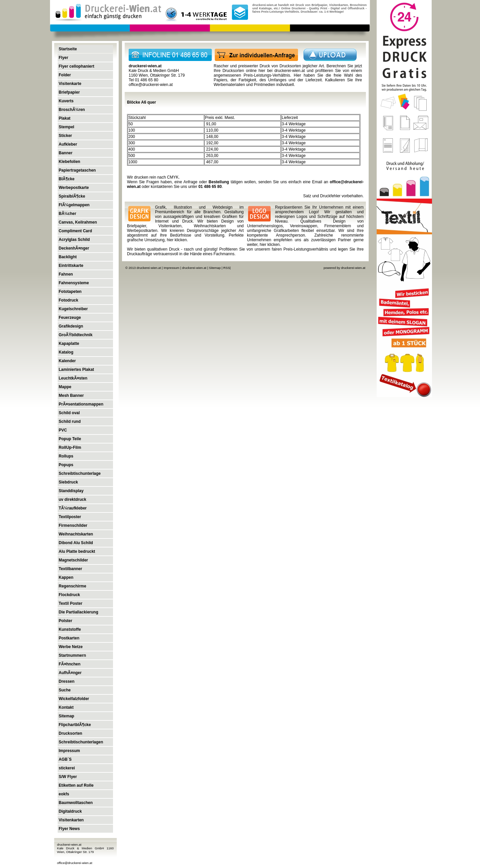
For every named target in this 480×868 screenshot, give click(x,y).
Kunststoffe (70, 629)
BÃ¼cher (67, 214)
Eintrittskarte (71, 266)
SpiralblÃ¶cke (72, 196)
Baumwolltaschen (76, 803)
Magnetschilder (73, 560)
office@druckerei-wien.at (75, 863)
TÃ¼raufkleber (73, 508)
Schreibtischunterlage (80, 473)
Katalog (66, 352)
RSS (227, 268)
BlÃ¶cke (66, 179)
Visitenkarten (71, 820)
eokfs (64, 794)
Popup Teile (70, 439)
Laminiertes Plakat (76, 370)
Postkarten (69, 638)
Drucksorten (70, 733)
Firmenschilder (73, 525)
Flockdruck (69, 595)
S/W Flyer (68, 777)
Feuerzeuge (70, 318)
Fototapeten (70, 292)
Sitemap (66, 716)
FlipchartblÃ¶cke (75, 725)
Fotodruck (68, 300)
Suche (65, 690)
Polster (65, 621)
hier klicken (177, 240)
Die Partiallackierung (78, 612)
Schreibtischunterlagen (81, 742)
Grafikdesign (71, 326)
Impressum (69, 751)
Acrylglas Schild (74, 240)
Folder (65, 75)
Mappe (65, 387)
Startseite (68, 49)
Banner (65, 153)
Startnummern (72, 655)
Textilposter (70, 517)
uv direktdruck (72, 499)
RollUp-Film (70, 447)
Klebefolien (69, 162)
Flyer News (69, 829)
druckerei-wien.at (289, 71)
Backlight (68, 257)
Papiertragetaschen (77, 170)
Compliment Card (75, 231)
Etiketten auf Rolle (76, 785)
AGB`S (65, 759)
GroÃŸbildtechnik (75, 335)
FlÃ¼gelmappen (74, 205)
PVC (63, 430)
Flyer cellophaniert (76, 66)
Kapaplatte (69, 344)
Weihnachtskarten (76, 534)
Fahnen (66, 274)
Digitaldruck (70, 811)
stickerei (67, 768)
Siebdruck (68, 482)
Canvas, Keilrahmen (78, 222)
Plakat (64, 118)
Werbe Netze (71, 647)
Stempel (66, 127)
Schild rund (70, 422)
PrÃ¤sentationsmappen (81, 404)
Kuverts (66, 101)
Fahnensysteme (74, 283)
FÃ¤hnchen (69, 664)
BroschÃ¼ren (72, 110)
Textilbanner (70, 569)
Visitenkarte (70, 84)
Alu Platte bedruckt (77, 551)
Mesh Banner (71, 396)
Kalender (67, 361)
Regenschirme (72, 586)
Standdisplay (71, 491)
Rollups (66, 456)
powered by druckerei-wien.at (344, 268)
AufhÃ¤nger (70, 673)
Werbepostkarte (74, 188)
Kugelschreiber (73, 309)
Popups (66, 465)
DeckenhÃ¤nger (74, 248)
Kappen (66, 577)
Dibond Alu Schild (76, 543)
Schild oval (69, 413)
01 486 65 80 (210, 187)
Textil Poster (70, 603)
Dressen (66, 681)
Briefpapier (69, 92)
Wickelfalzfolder (74, 699)
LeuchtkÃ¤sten (73, 378)
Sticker (65, 136)
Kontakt (66, 707)
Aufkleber (68, 144)
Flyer (63, 58)
